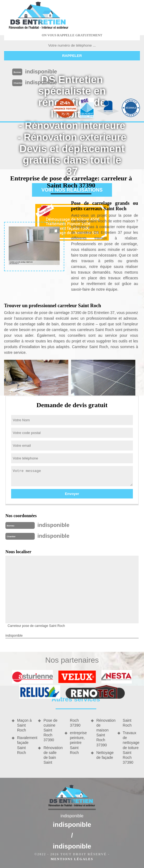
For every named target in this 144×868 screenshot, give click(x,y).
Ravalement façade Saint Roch (26, 745)
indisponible (41, 72)
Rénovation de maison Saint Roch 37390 (105, 733)
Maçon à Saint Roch (24, 725)
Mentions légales (72, 859)
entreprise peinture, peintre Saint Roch (78, 743)
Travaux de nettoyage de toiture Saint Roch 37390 (131, 748)
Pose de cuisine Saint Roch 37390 (50, 730)
